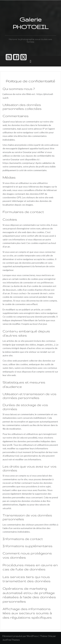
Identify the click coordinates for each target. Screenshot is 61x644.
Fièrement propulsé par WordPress (20, 636)
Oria (50, 636)
